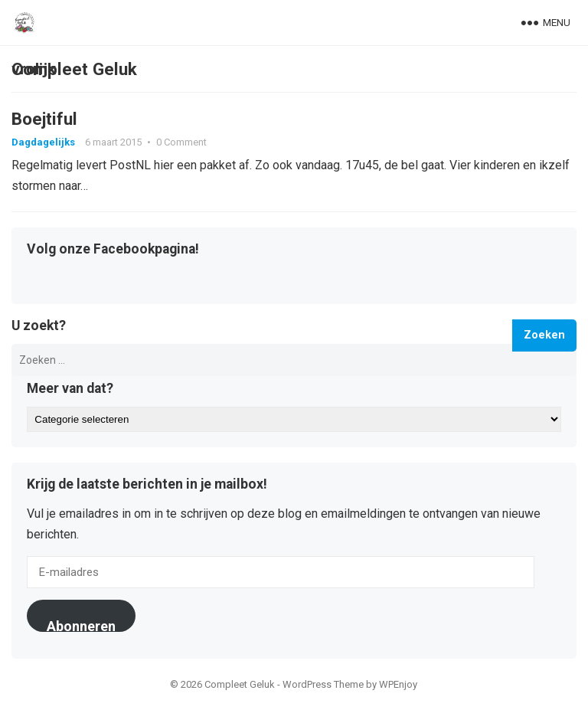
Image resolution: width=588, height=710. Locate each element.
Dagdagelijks (43, 142)
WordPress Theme (323, 685)
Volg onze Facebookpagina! (113, 250)
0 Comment (181, 142)
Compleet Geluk (74, 69)
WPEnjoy (398, 685)
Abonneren (81, 626)
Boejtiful (44, 119)
